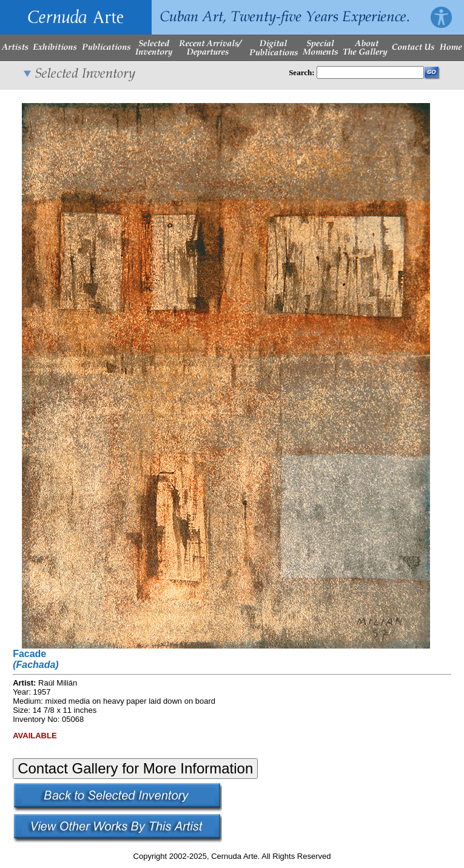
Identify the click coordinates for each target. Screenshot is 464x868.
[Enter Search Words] (370, 72)
